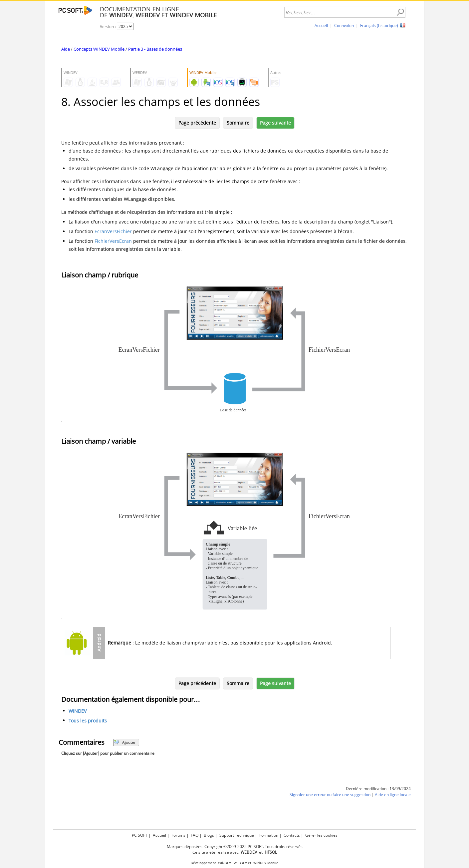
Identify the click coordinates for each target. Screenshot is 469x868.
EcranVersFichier (113, 231)
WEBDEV (240, 863)
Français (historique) (379, 25)
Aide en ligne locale (393, 795)
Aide (66, 49)
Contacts (292, 835)
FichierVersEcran (113, 241)
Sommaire (238, 123)
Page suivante (275, 123)
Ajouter (125, 742)
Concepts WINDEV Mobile (99, 49)
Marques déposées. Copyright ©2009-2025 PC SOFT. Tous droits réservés (235, 847)
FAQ (195, 835)
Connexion (344, 25)
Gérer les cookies (321, 835)
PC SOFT (140, 835)
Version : (108, 26)
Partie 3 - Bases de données (155, 49)
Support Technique (237, 835)
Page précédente (197, 123)
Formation (269, 835)
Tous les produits (88, 721)
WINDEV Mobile (266, 863)
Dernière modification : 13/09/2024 (378, 789)
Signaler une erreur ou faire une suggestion (330, 795)
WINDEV (78, 711)
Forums (178, 835)
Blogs (209, 835)
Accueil (321, 25)
